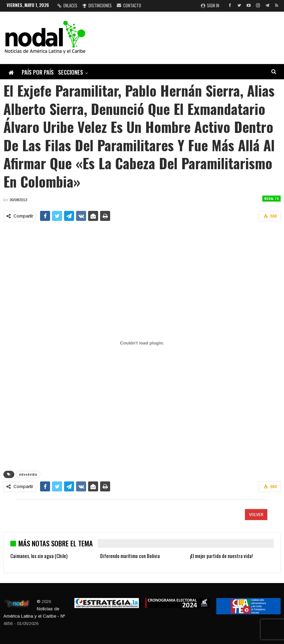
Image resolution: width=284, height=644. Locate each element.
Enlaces (67, 5)
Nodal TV (271, 198)
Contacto (129, 5)
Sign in (210, 5)
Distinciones (97, 5)
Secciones (71, 72)
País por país (38, 72)
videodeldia (28, 474)
